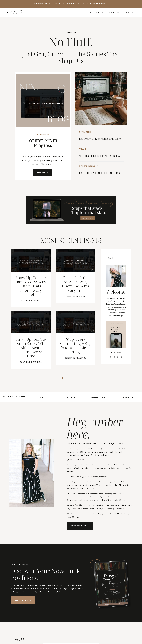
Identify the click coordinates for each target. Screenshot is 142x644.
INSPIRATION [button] (127, 439)
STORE (111, 12)
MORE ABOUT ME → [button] (78, 569)
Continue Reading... (31, 332)
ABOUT (120, 12)
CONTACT (131, 12)
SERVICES (100, 12)
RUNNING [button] (71, 439)
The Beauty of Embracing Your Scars (99, 139)
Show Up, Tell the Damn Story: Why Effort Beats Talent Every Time (31, 384)
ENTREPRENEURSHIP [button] (99, 439)
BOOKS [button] (43, 439)
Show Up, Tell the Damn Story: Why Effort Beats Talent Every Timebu (31, 313)
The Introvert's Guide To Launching (98, 188)
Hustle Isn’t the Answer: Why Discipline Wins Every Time (75, 308)
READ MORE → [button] (43, 169)
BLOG (90, 12)
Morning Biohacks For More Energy (102, 164)
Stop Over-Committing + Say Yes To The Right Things (75, 380)
